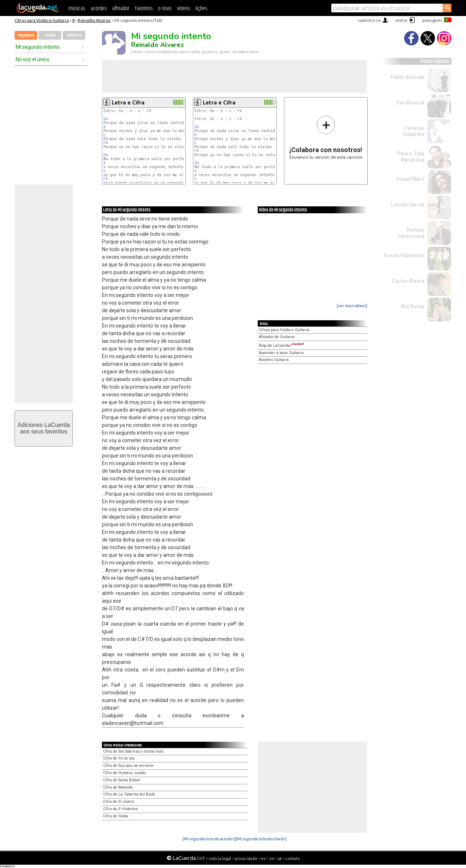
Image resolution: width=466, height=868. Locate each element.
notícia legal (220, 858)
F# (149, 111)
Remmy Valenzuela (411, 233)
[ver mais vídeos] (352, 306)
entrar (402, 20)
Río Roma (413, 306)
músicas (77, 9)
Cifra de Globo (116, 816)
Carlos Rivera (408, 281)
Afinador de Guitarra (277, 337)
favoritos (144, 9)
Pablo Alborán (407, 77)
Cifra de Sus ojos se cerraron (128, 766)
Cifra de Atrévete (118, 787)
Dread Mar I (410, 179)
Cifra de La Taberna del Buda (129, 794)
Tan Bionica (410, 103)
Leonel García (408, 205)
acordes (99, 9)
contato (293, 858)
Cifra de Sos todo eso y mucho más (133, 751)
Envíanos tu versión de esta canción (326, 137)
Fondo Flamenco (404, 255)
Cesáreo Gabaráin (414, 131)
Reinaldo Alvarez (94, 20)
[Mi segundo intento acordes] (209, 839)
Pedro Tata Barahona (411, 157)
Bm (121, 111)
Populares (26, 35)
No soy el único (33, 59)
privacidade (246, 858)
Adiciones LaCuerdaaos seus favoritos (44, 428)
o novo (165, 9)
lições (201, 9)
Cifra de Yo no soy (119, 758)
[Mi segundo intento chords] (261, 839)
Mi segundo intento (38, 47)
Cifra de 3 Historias (120, 809)
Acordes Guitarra (274, 360)
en (272, 858)
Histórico (74, 35)
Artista (50, 35)
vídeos (183, 9)
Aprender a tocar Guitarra (281, 353)
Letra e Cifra (128, 103)
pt (280, 858)
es (263, 858)
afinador (121, 9)
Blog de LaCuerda (281, 346)
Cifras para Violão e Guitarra (42, 20)
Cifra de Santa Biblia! (122, 780)
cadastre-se (369, 20)
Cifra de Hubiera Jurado (124, 773)
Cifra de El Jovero (119, 802)
